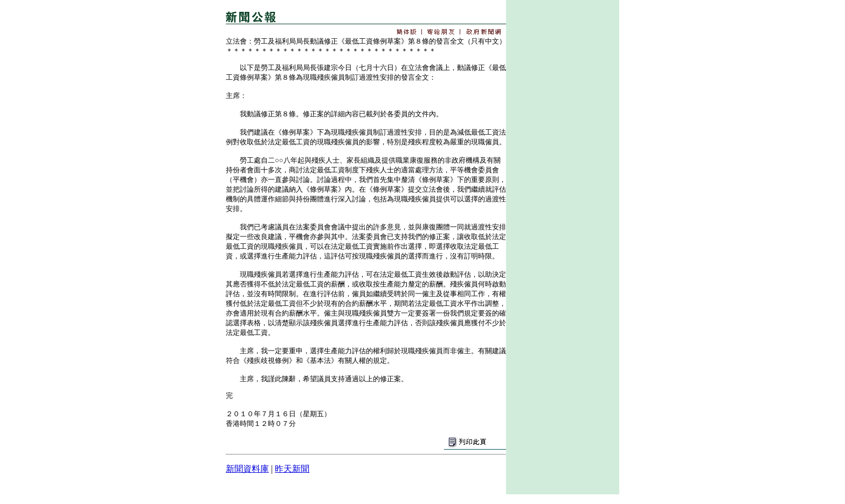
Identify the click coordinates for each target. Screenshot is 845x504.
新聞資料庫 (247, 469)
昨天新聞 (292, 469)
